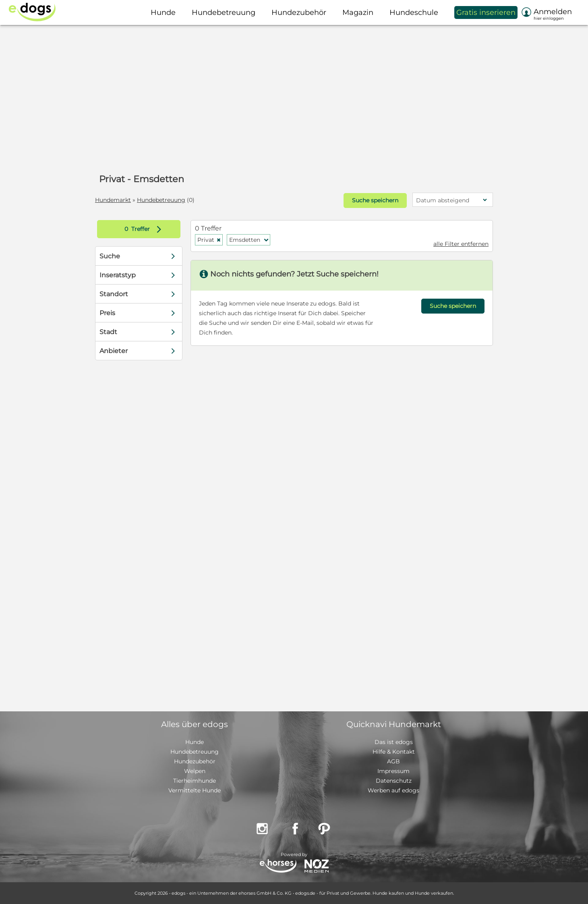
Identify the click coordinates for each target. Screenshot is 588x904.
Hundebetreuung (161, 200)
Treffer (145, 229)
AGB (393, 761)
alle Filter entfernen (461, 244)
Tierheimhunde (195, 781)
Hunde (195, 742)
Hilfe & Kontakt (394, 752)
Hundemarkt (113, 200)
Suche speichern (375, 200)
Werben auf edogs (393, 790)
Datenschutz (394, 781)
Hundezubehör (195, 761)
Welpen (195, 771)
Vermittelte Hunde (195, 790)
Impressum (393, 771)
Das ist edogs (394, 742)
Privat (209, 240)
